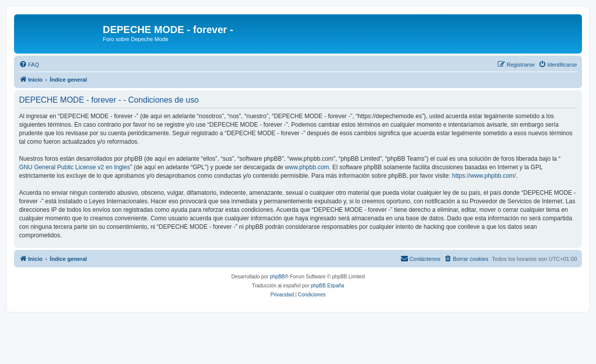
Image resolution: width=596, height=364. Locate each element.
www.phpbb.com (307, 167)
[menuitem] (29, 65)
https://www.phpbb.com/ (484, 176)
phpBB (277, 277)
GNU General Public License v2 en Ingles (74, 167)
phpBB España (328, 286)
